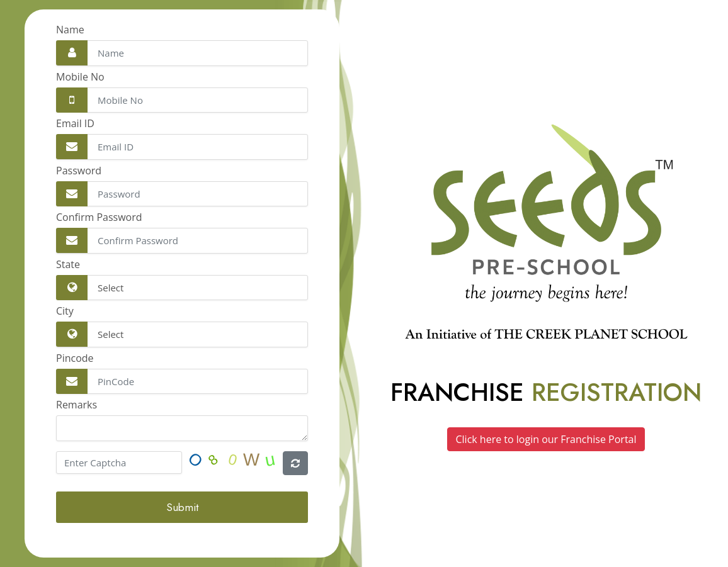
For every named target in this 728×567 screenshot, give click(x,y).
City (65, 311)
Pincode (75, 358)
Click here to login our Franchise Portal (546, 439)
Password (79, 171)
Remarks (77, 405)
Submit (182, 507)
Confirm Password (99, 217)
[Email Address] (182, 100)
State (68, 264)
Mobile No (80, 77)
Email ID (75, 123)
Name (70, 30)
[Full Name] (182, 53)
